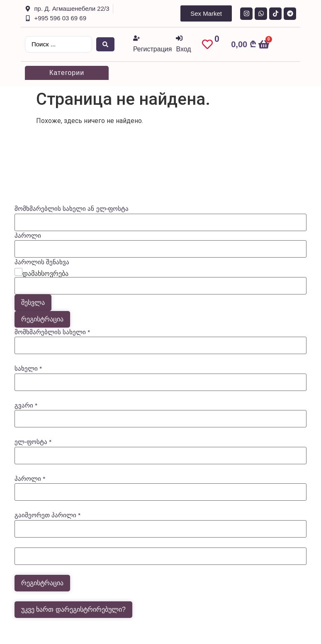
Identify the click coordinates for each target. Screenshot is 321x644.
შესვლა (33, 303)
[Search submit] (105, 44)
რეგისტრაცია (42, 319)
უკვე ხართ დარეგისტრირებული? (73, 609)
